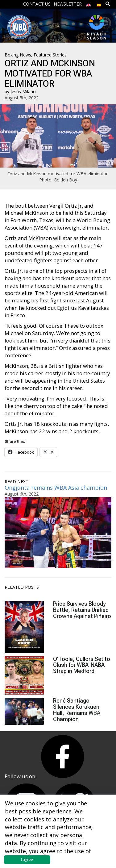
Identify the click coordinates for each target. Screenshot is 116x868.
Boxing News (18, 55)
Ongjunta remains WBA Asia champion (56, 488)
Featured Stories (50, 55)
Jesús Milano (23, 91)
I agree (27, 860)
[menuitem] (89, 4)
